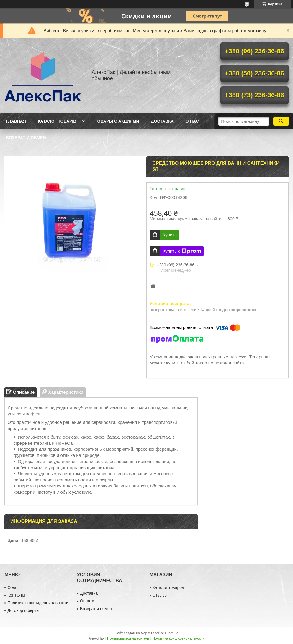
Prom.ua (172, 633)
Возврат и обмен (26, 138)
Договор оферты (23, 610)
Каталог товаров (168, 587)
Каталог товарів (57, 121)
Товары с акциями (117, 121)
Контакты (16, 595)
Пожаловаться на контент (128, 638)
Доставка (162, 121)
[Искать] (281, 121)
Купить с (182, 251)
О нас (192, 121)
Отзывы (160, 595)
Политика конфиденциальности (38, 603)
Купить (170, 235)
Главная (16, 121)
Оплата (87, 601)
